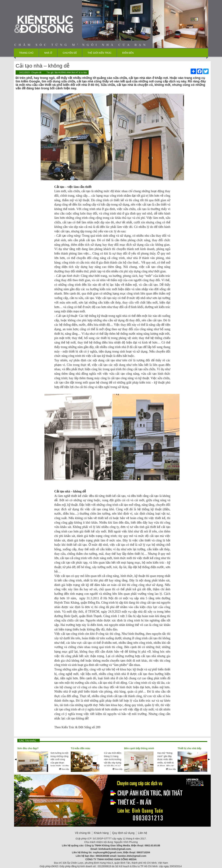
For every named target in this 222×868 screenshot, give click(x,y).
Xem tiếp (64, 769)
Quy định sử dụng (123, 833)
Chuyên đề (70, 53)
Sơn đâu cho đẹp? (28, 748)
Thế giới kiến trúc (100, 53)
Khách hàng (101, 833)
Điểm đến (128, 53)
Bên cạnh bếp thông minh (139, 748)
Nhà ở (48, 53)
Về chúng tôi (83, 833)
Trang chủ (26, 53)
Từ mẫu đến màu (80, 748)
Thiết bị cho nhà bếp (189, 748)
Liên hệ (142, 833)
